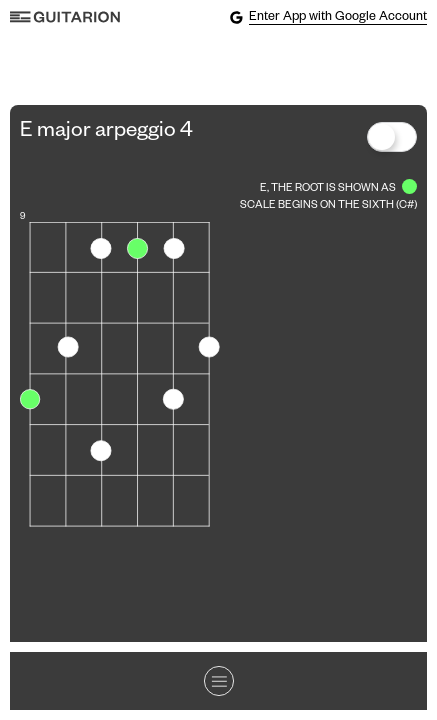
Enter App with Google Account (328, 17)
